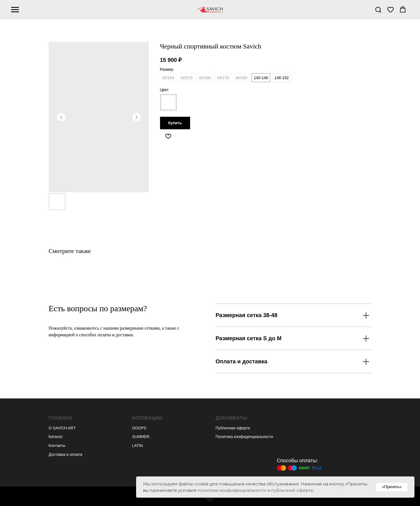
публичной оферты (293, 490)
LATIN (138, 446)
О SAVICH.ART (62, 428)
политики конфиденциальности (232, 490)
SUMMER (141, 437)
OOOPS (139, 428)
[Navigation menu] (15, 10)
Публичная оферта (233, 428)
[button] (378, 9)
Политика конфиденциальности (245, 437)
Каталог (56, 437)
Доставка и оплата (66, 454)
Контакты (57, 446)
